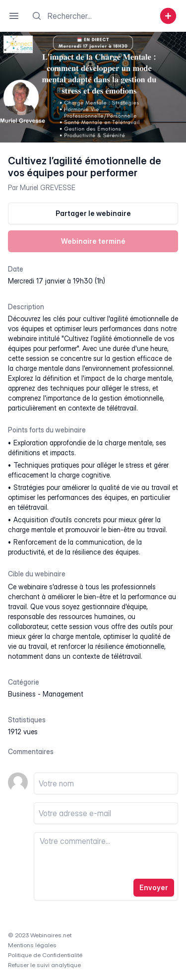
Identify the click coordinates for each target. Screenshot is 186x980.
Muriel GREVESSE (48, 187)
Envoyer (154, 887)
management (63, 694)
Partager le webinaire (93, 213)
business (22, 694)
